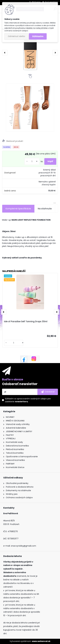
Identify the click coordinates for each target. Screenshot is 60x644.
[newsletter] (48, 392)
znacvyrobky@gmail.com (23, 546)
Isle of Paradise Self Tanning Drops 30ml (26, 321)
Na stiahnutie (45, 209)
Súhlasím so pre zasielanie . (28, 400)
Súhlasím (38, 36)
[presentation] (5, 53)
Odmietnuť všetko (16, 36)
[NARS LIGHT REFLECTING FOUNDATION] (30, 53)
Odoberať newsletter (20, 384)
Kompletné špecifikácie (18, 209)
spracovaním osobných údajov (32, 399)
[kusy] (32, 162)
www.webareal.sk (41, 641)
